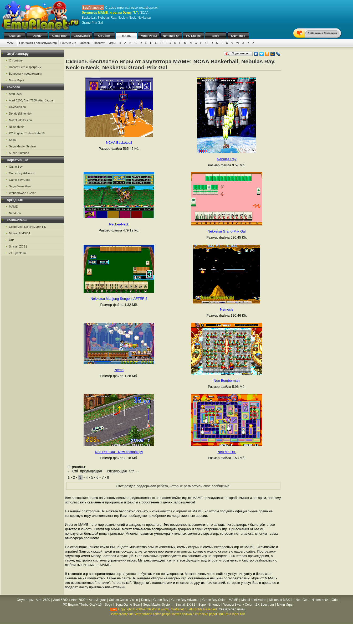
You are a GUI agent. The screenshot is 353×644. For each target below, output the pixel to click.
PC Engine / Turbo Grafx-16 (27, 133)
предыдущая (91, 471)
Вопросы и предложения (25, 74)
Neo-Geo (15, 213)
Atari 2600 (16, 94)
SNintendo (238, 36)
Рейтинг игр (68, 43)
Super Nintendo (19, 153)
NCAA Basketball (119, 143)
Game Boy (59, 36)
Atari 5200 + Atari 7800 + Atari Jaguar (80, 600)
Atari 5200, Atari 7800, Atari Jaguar (31, 100)
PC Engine (193, 36)
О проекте (16, 60)
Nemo (119, 370)
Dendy (37, 36)
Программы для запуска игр (38, 43)
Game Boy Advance (22, 173)
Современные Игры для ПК (27, 227)
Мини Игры (149, 36)
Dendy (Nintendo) (20, 114)
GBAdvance (82, 36)
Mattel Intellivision (20, 120)
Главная (15, 36)
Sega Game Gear (20, 186)
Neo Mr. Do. (227, 452)
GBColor (104, 36)
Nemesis (227, 309)
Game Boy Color (20, 180)
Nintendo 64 (171, 36)
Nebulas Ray (227, 159)
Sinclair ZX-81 (18, 246)
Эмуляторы (25, 600)
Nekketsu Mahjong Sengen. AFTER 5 (119, 299)
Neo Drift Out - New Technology (119, 452)
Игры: (113, 43)
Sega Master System (22, 146)
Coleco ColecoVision (123, 600)
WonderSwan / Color (22, 193)
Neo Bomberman (227, 381)
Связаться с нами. (232, 609)
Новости (99, 43)
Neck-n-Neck (119, 224)
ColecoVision (17, 107)
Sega (216, 36)
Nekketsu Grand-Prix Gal (227, 231)
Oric (12, 240)
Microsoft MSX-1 (20, 233)
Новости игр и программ (25, 67)
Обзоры (85, 43)
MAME (126, 36)
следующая (117, 471)
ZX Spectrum (17, 253)
